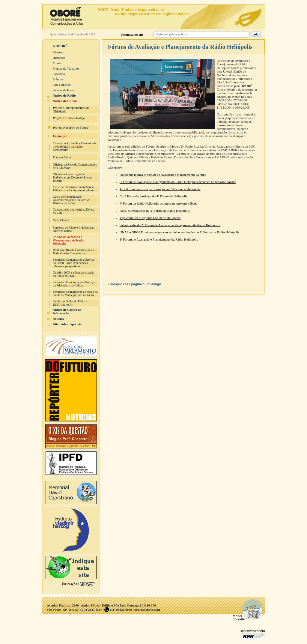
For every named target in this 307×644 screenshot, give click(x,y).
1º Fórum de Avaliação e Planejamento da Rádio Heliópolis (159, 239)
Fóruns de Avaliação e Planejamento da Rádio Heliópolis (69, 240)
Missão (57, 63)
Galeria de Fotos (63, 90)
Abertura (58, 52)
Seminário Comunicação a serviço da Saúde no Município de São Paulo (75, 293)
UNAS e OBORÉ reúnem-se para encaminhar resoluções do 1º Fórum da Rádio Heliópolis (179, 232)
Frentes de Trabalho (66, 68)
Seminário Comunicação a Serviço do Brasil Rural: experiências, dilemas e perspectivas (74, 263)
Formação (60, 136)
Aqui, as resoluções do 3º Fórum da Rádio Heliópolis (155, 211)
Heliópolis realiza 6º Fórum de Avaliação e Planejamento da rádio (163, 175)
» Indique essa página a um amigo (134, 284)
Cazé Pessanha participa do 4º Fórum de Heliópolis (153, 196)
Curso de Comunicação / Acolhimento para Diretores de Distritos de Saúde (72, 200)
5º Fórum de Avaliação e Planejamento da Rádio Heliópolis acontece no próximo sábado (178, 182)
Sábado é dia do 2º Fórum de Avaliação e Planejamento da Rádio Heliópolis (170, 225)
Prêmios (58, 79)
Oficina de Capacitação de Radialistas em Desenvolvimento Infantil (73, 177)
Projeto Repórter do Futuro (71, 127)
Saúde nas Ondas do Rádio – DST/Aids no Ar (70, 303)
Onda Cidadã (61, 220)
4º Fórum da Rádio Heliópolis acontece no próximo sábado (159, 203)
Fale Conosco (61, 85)
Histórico (59, 58)
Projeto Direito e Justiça (69, 118)
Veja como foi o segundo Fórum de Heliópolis (150, 218)
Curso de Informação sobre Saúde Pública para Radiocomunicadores (74, 189)
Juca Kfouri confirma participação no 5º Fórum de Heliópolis (160, 189)
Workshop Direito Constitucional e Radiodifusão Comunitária (74, 252)
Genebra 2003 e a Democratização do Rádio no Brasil (74, 274)
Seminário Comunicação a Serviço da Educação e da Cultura (74, 284)
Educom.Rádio (62, 157)
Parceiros (59, 74)
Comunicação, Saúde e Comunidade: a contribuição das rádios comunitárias (75, 147)
